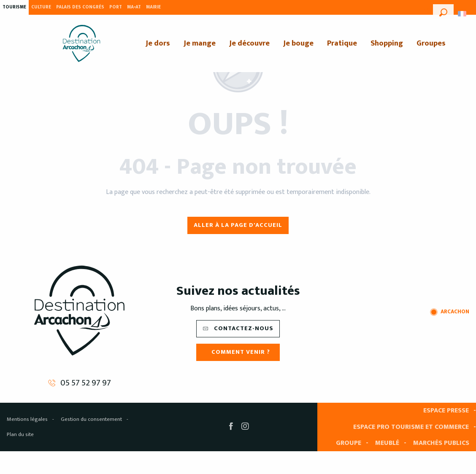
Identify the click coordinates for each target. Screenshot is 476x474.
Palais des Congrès (80, 7)
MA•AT (134, 7)
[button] (443, 11)
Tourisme (14, 7)
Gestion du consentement (91, 419)
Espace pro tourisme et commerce (411, 427)
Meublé (387, 443)
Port (116, 7)
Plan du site (20, 434)
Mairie (153, 7)
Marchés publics (441, 443)
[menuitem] (81, 43)
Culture (41, 7)
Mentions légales (27, 419)
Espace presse (446, 411)
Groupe (349, 443)
